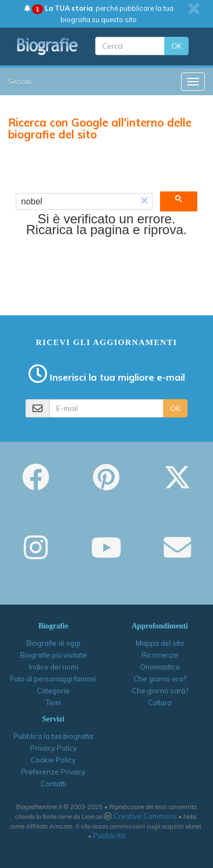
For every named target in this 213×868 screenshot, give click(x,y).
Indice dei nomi (54, 667)
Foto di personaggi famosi (53, 679)
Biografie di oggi (54, 643)
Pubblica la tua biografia (53, 736)
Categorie (53, 691)
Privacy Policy (54, 748)
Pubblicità (109, 836)
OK (177, 46)
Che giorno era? (160, 679)
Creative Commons (145, 816)
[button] (144, 202)
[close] (194, 9)
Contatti (54, 784)
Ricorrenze (160, 655)
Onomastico (160, 667)
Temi (54, 703)
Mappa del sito (160, 643)
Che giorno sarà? (160, 691)
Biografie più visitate (54, 655)
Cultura (160, 703)
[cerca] (76, 202)
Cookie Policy (53, 760)
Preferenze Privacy (53, 772)
